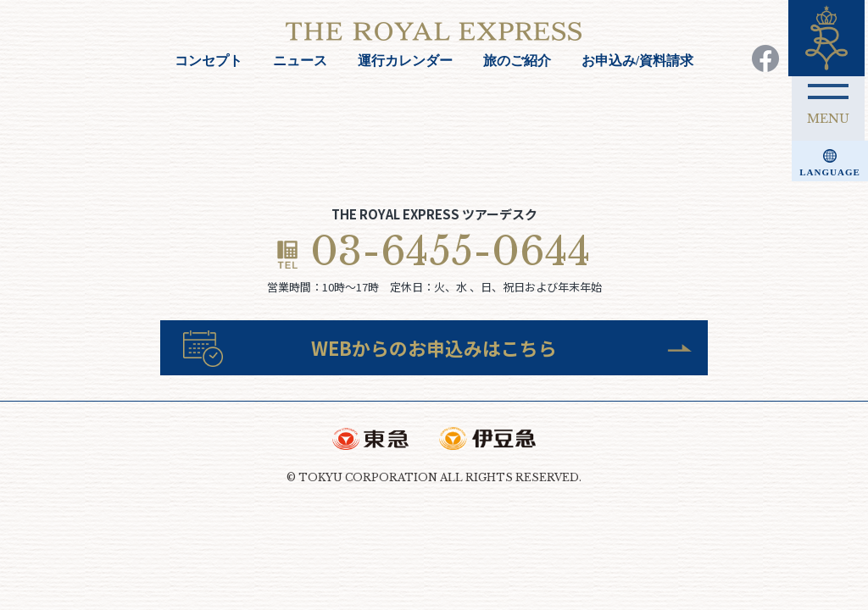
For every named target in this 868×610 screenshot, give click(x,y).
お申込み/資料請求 (637, 61)
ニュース (300, 61)
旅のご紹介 (517, 61)
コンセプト (209, 61)
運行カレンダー (405, 61)
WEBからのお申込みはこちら (434, 355)
